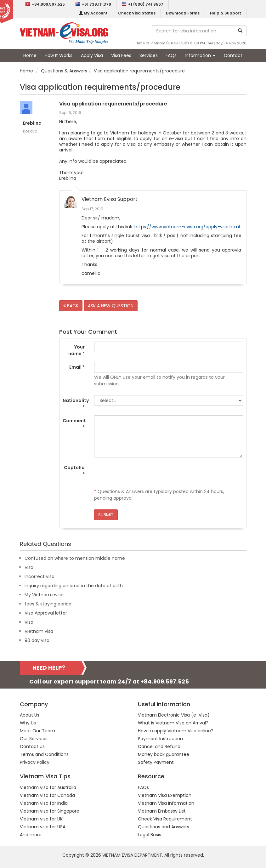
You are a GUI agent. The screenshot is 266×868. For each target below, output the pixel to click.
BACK (71, 306)
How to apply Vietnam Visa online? (176, 731)
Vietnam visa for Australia (48, 787)
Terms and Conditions (44, 754)
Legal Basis (150, 835)
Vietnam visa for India (44, 803)
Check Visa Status (137, 13)
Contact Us (32, 746)
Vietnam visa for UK (41, 819)
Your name (76, 350)
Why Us (28, 723)
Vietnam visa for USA (43, 827)
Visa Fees (121, 55)
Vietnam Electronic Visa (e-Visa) (174, 715)
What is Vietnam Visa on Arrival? (173, 723)
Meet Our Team (37, 731)
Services (149, 55)
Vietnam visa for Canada (47, 795)
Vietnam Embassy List (162, 811)
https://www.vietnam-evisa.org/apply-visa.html (187, 227)
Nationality (76, 404)
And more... (32, 835)
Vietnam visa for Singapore (50, 811)
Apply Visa (92, 55)
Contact (233, 55)
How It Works (59, 55)
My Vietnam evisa (44, 595)
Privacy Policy (35, 762)
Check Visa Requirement (165, 819)
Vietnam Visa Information (166, 803)
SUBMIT (106, 515)
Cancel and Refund (159, 746)
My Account (93, 13)
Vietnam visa (39, 631)
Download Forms (183, 13)
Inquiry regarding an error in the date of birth (74, 586)
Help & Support (226, 13)
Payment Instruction (160, 739)
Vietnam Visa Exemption (165, 795)
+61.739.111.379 (93, 4)
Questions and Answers (164, 827)
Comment (74, 424)
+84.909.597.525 (45, 4)
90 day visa (37, 640)
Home (30, 55)
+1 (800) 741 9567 (142, 4)
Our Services (34, 739)
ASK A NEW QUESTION (111, 306)
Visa (29, 567)
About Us (30, 715)
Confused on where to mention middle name (75, 558)
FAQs (171, 55)
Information (200, 55)
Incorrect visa (40, 576)
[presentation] (142, 474)
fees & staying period (48, 604)
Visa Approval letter (46, 613)
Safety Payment (156, 762)
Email (77, 367)
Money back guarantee (164, 754)
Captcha (74, 471)
